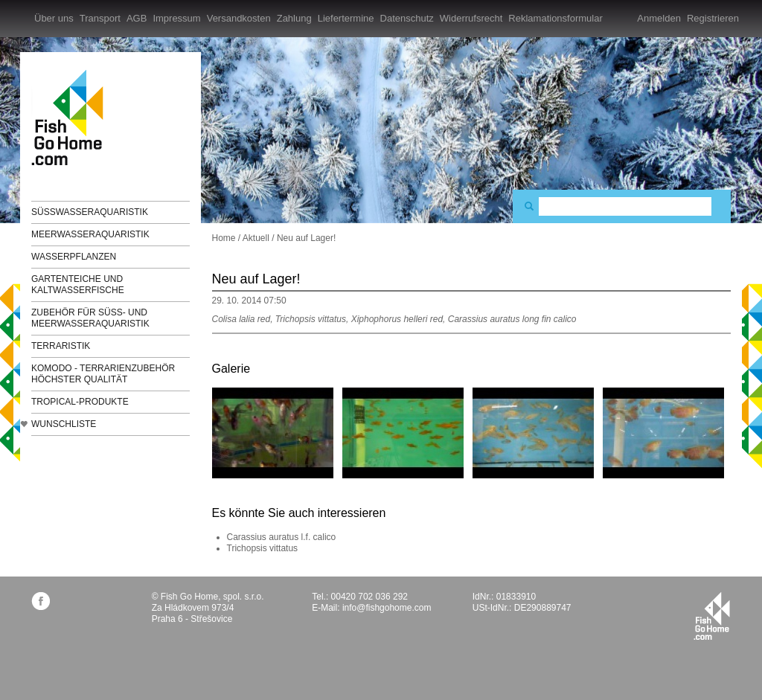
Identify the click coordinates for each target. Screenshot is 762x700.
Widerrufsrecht (471, 18)
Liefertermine (346, 18)
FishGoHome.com (72, 117)
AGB (137, 18)
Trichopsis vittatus (263, 548)
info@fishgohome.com (387, 608)
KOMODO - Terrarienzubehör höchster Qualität (103, 374)
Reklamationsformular (555, 18)
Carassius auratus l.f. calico (282, 537)
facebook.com (41, 601)
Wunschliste (64, 424)
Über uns (54, 18)
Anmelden (659, 18)
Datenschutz (407, 18)
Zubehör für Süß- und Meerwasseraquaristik (90, 318)
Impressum (176, 18)
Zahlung (294, 18)
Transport (100, 18)
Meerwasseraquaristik (90, 234)
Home (224, 238)
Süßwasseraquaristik (90, 212)
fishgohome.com (712, 616)
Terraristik (61, 346)
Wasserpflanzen (74, 257)
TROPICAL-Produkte (80, 402)
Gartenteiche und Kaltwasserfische (78, 285)
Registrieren (713, 18)
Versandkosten (239, 18)
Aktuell (256, 238)
